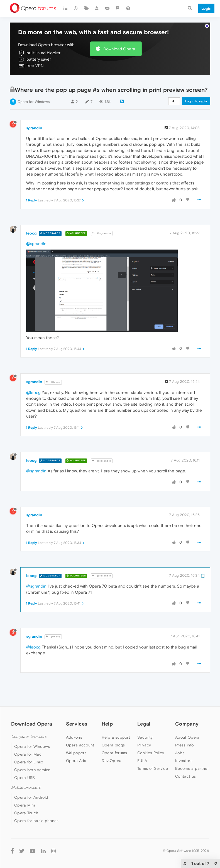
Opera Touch (26, 796)
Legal (144, 707)
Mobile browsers (26, 770)
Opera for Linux (29, 745)
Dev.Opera (112, 744)
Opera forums (114, 736)
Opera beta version (32, 753)
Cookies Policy (151, 736)
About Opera (187, 720)
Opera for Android (31, 780)
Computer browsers (29, 720)
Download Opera (119, 32)
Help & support (116, 720)
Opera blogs (113, 728)
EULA (142, 744)
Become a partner (192, 751)
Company (187, 707)
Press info (184, 728)
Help (107, 707)
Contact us (185, 759)
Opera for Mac (28, 737)
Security (145, 720)
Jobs (180, 736)
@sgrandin (102, 216)
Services (77, 707)
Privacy (144, 728)
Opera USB (25, 761)
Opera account (80, 728)
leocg (31, 216)
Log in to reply (196, 84)
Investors (184, 744)
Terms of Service (153, 751)
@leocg (53, 365)
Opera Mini (25, 788)
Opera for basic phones (36, 804)
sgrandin (34, 111)
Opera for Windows (34, 85)
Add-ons (74, 720)
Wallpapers (76, 736)
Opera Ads (76, 744)
